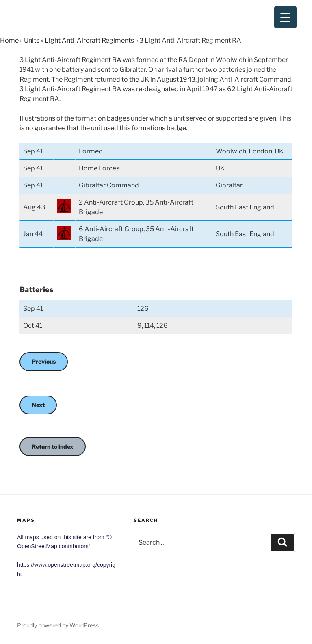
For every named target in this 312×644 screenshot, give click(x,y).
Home (9, 40)
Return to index (53, 447)
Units (32, 40)
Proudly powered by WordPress (58, 625)
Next (38, 405)
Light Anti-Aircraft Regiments (89, 40)
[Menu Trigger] (285, 17)
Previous (44, 361)
